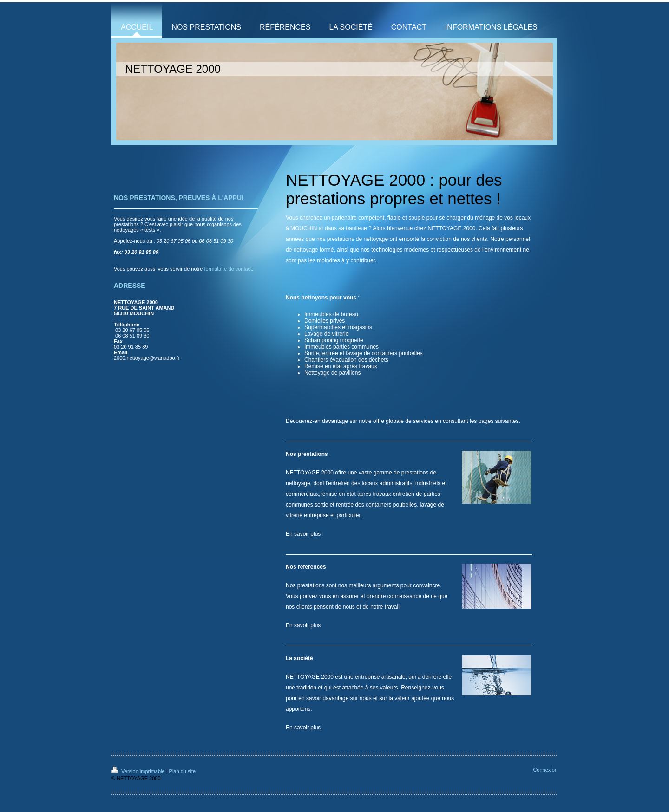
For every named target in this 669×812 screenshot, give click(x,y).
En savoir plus (303, 534)
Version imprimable (139, 771)
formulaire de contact (228, 269)
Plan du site (182, 771)
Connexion (545, 770)
